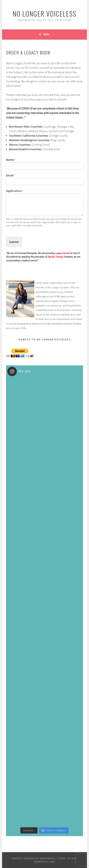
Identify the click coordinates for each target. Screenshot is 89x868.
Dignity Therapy (55, 257)
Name (11, 160)
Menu (47, 34)
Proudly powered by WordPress (33, 858)
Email (11, 175)
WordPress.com (44, 862)
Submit (14, 242)
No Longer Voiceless (44, 13)
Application (15, 191)
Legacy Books (62, 253)
